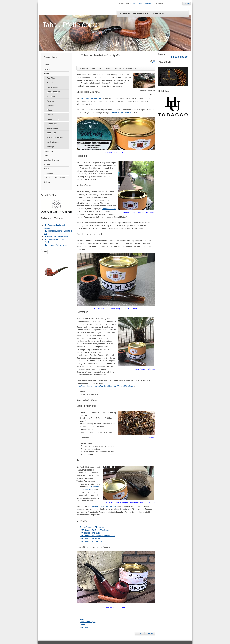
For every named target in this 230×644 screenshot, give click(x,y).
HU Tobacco (85, 627)
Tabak (47, 74)
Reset (141, 3)
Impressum (158, 14)
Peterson (51, 105)
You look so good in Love (121, 112)
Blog (46, 155)
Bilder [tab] (44, 252)
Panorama (48, 151)
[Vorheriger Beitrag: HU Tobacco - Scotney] (140, 633)
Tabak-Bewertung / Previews (92, 527)
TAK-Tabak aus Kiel (55, 138)
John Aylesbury (53, 92)
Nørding (50, 101)
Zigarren (48, 164)
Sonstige (51, 147)
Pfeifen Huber (53, 128)
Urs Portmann (53, 142)
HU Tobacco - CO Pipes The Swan (103, 506)
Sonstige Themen (51, 160)
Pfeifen (47, 69)
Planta (50, 110)
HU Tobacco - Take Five (91, 98)
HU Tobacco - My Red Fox (91, 541)
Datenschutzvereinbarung (133, 14)
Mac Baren (51, 96)
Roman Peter (52, 124)
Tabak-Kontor (53, 133)
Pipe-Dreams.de (109, 209)
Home (46, 65)
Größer (133, 3)
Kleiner (148, 3)
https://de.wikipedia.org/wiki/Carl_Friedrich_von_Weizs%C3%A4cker (105, 386)
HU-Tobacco (52, 87)
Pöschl (50, 115)
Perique (83, 624)
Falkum (50, 83)
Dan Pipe (51, 78)
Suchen (187, 3)
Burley (83, 619)
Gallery (47, 182)
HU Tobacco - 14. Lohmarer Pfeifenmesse (97, 536)
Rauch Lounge (53, 119)
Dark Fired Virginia (88, 622)
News (46, 169)
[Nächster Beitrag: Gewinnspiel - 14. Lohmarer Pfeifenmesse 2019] (150, 633)
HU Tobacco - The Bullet (90, 533)
